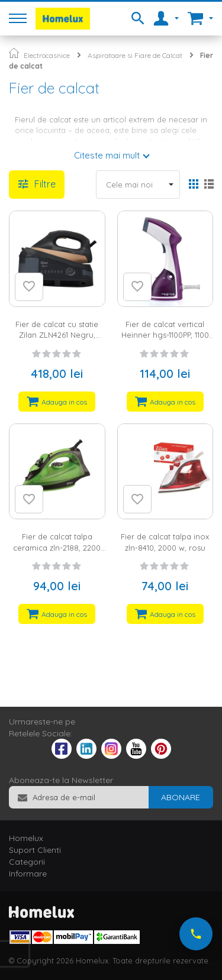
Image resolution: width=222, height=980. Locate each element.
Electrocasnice (47, 55)
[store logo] (63, 19)
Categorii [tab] (27, 862)
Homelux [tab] (26, 838)
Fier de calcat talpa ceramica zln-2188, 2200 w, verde (57, 547)
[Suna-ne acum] (196, 934)
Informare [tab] (28, 874)
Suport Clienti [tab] (35, 850)
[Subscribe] (181, 797)
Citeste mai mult (107, 155)
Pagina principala (14, 53)
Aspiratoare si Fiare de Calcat (135, 55)
